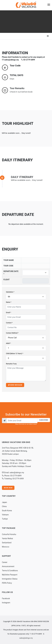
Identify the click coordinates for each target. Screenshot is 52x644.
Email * (9, 313)
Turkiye (5, 519)
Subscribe (44, 420)
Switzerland (7, 543)
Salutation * (10, 292)
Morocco (6, 547)
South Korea (7, 511)
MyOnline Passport (10, 575)
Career (5, 562)
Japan (4, 502)
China (4, 506)
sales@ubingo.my (26, 638)
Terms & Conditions (10, 571)
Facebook (6, 598)
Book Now (8, 488)
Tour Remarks (17, 88)
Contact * (9, 323)
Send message (15, 385)
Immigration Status (10, 579)
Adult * (8, 343)
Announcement (8, 566)
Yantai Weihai (7, 538)
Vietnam (5, 515)
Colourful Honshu (9, 534)
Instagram (6, 603)
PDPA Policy (7, 583)
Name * (9, 302)
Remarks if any (11, 364)
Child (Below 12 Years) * (15, 354)
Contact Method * (12, 333)
